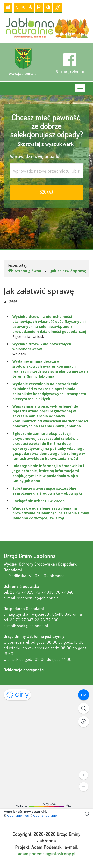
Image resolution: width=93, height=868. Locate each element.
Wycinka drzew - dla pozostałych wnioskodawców (42, 346)
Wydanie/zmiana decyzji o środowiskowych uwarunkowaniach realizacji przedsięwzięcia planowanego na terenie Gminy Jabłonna (50, 369)
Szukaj (46, 192)
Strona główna (25, 271)
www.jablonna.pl (23, 62)
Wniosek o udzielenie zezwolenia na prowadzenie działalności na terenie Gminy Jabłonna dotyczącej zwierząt (51, 513)
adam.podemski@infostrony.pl (47, 853)
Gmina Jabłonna (70, 63)
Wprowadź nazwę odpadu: (35, 156)
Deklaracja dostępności (24, 670)
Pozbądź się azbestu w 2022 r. (39, 501)
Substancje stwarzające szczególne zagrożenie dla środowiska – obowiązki (47, 491)
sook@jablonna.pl (33, 626)
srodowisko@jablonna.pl (38, 598)
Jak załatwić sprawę (68, 271)
